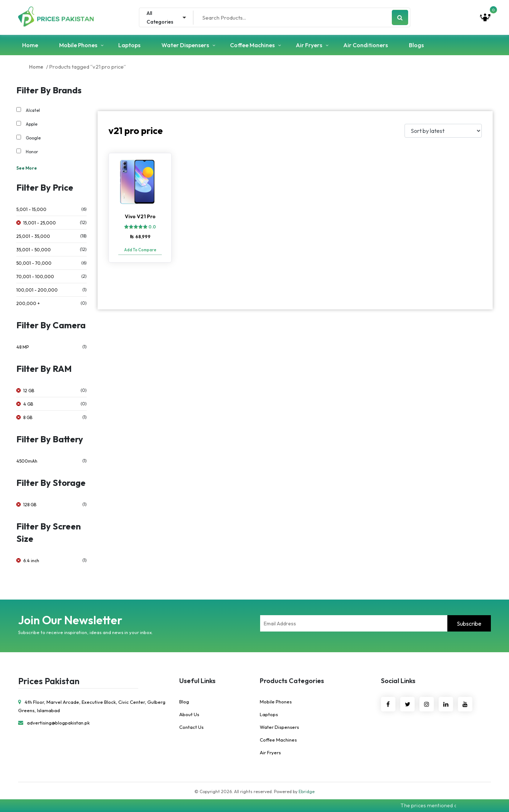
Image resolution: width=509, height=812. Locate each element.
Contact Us (191, 727)
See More (27, 168)
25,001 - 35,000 (33, 236)
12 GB (29, 391)
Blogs (416, 45)
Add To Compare (140, 250)
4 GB (28, 404)
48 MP (22, 347)
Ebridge (307, 791)
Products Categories (292, 681)
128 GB (30, 505)
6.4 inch (31, 561)
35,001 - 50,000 (34, 250)
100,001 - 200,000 (37, 290)
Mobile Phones (78, 45)
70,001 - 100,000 (35, 277)
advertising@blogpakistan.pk (54, 723)
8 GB (28, 417)
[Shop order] (443, 131)
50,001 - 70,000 (34, 263)
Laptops (129, 45)
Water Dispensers (185, 45)
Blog (184, 702)
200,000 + (28, 303)
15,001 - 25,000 (40, 223)
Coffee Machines (252, 45)
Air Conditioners (366, 45)
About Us (189, 714)
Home (30, 45)
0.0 (152, 227)
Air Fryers (309, 45)
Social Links (398, 681)
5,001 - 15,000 (31, 209)
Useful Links (197, 681)
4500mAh (27, 461)
